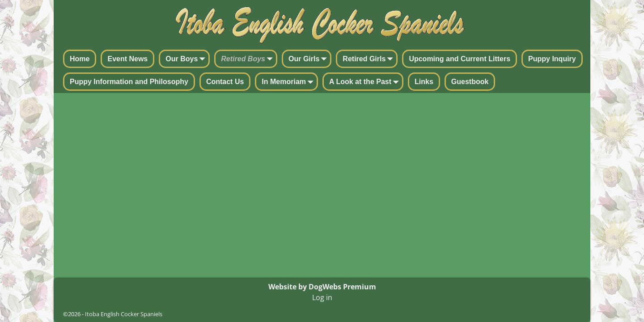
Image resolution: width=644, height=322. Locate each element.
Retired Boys (248, 59)
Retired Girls (369, 59)
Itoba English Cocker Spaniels (124, 314)
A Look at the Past (366, 82)
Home (80, 59)
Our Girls (309, 59)
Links (424, 82)
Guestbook (470, 82)
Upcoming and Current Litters (460, 59)
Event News (127, 59)
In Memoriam (289, 82)
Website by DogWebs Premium (322, 287)
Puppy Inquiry (552, 59)
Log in (322, 297)
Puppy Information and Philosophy (129, 82)
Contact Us (225, 82)
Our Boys (187, 59)
